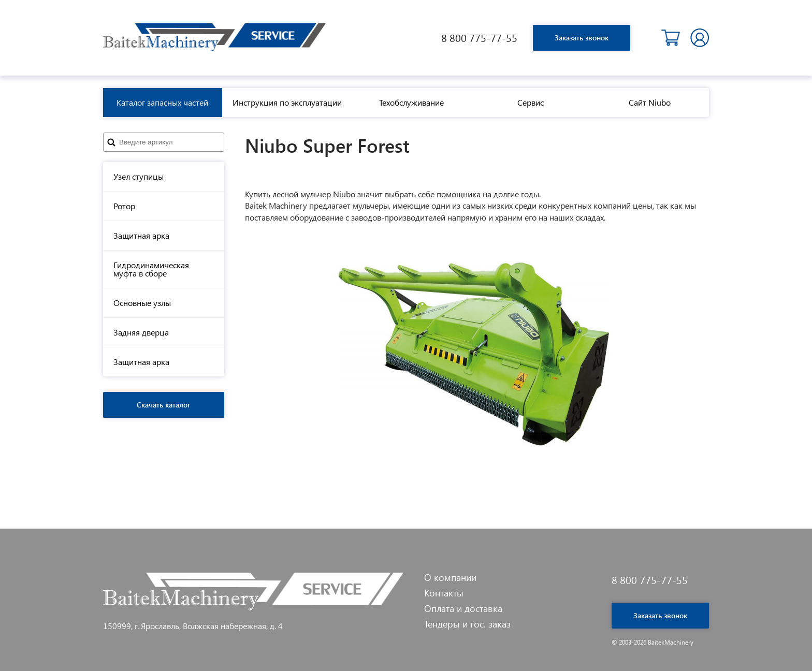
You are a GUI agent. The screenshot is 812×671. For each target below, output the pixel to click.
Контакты (444, 593)
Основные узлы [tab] (142, 303)
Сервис (531, 102)
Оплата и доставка (463, 608)
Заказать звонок (582, 38)
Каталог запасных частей (162, 102)
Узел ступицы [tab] (139, 176)
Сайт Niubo (650, 102)
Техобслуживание (411, 102)
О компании (450, 577)
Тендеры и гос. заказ (467, 624)
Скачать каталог (164, 405)
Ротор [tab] (124, 206)
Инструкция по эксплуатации (287, 102)
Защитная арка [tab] (141, 235)
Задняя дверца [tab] (141, 332)
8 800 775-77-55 (479, 38)
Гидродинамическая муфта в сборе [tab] (151, 269)
